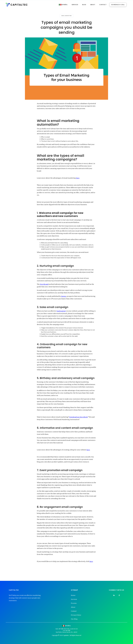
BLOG (84, 5)
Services (76, 599)
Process (75, 603)
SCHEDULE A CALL (118, 5)
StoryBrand (44, 284)
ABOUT (93, 5)
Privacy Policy (78, 615)
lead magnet (61, 311)
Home (75, 595)
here (78, 178)
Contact (75, 611)
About (75, 607)
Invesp (64, 296)
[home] (17, 5)
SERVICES (75, 5)
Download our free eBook (78, 417)
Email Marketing (66, 16)
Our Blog (76, 619)
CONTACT (103, 5)
